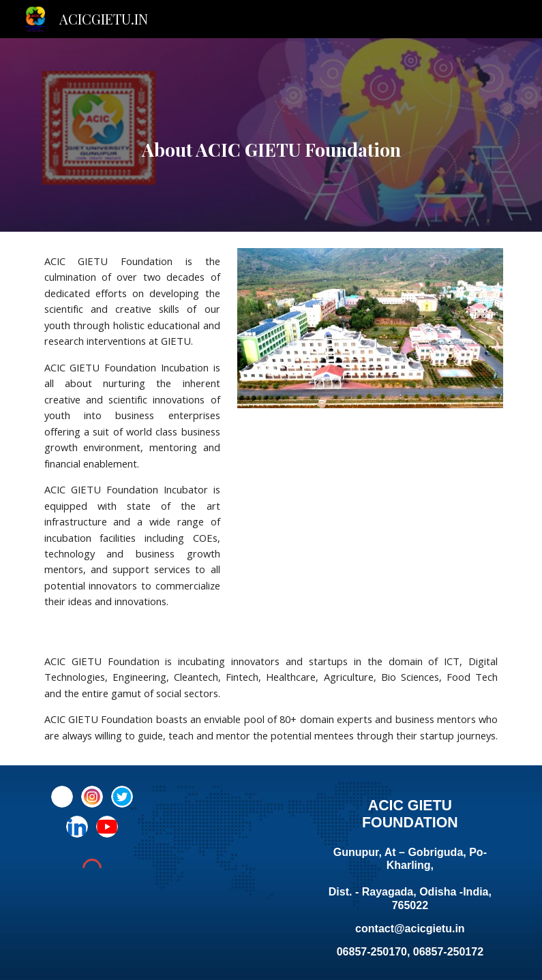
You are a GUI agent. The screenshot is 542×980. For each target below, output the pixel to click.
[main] (271, 135)
